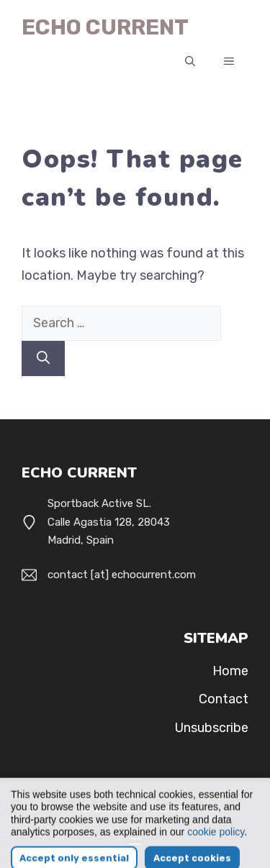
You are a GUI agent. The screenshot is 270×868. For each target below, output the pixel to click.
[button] (190, 62)
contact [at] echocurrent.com (122, 575)
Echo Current (105, 27)
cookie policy (216, 846)
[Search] (43, 358)
